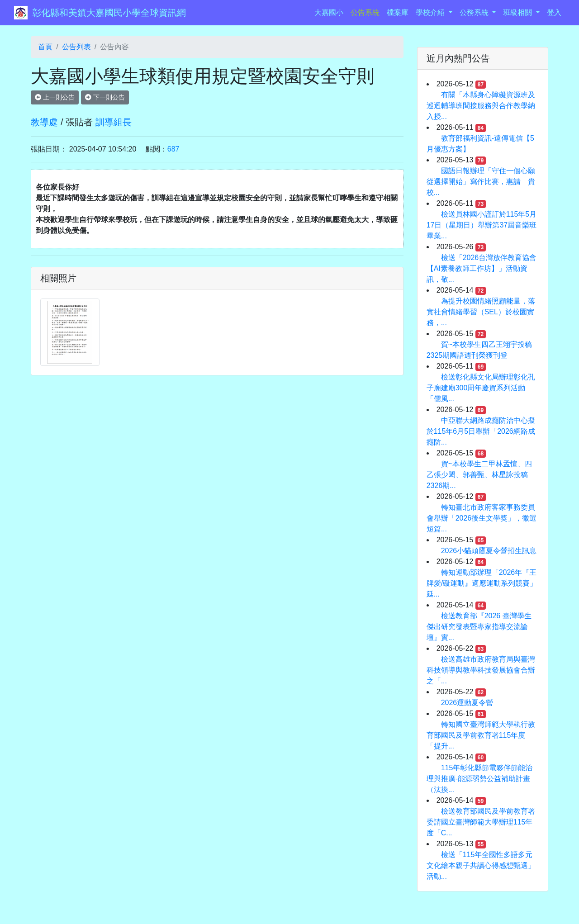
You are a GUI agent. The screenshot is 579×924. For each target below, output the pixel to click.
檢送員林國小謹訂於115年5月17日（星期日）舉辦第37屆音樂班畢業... (482, 225)
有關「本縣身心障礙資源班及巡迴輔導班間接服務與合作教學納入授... (481, 106)
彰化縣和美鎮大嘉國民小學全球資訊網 (109, 13)
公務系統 (475, 12)
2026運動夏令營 (467, 703)
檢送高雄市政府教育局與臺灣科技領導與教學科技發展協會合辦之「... (481, 670)
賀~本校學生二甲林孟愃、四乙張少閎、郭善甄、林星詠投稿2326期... (479, 475)
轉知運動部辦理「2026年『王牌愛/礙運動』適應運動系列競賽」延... (482, 583)
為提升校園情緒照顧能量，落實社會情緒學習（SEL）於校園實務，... (481, 312)
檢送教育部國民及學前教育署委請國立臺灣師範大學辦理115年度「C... (481, 822)
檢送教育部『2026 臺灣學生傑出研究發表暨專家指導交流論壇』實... (479, 627)
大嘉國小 (331, 12)
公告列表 (76, 47)
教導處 (44, 122)
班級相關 (518, 12)
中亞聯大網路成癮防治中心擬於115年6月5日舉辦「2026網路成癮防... (481, 431)
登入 (554, 12)
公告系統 (365, 12)
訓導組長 (114, 122)
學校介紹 (431, 12)
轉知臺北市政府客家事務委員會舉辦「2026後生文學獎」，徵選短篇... (482, 518)
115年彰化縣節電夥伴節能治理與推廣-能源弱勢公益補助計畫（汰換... (480, 779)
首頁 (45, 47)
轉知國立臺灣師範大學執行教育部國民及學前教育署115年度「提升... (481, 735)
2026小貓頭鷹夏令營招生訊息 (489, 551)
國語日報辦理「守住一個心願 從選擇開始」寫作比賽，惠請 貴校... (484, 182)
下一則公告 (105, 97)
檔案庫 (398, 12)
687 (173, 149)
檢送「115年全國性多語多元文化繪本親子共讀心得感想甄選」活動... (481, 865)
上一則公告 (55, 97)
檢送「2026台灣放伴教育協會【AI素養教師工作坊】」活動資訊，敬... (482, 268)
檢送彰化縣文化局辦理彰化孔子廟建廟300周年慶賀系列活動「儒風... (481, 388)
